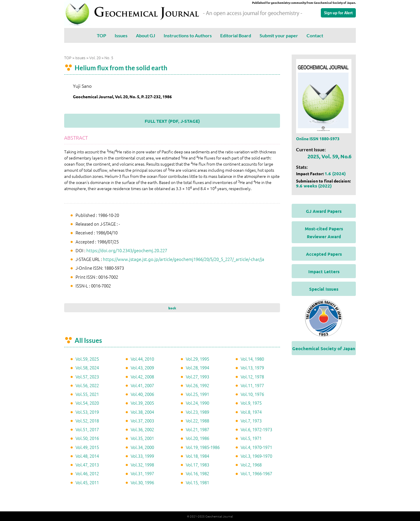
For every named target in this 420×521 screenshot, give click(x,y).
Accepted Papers (324, 254)
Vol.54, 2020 (87, 403)
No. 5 (109, 58)
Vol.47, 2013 (87, 465)
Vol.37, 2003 (142, 421)
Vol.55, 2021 (87, 394)
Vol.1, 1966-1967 (256, 473)
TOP (101, 35)
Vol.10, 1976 (252, 394)
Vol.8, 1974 (251, 412)
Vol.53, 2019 (87, 412)
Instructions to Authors (188, 35)
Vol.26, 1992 (197, 385)
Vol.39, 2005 (142, 403)
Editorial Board (236, 35)
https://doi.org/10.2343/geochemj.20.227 (127, 250)
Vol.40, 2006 (142, 394)
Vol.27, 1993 (197, 377)
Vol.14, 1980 (252, 359)
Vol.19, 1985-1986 (203, 447)
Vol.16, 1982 (197, 473)
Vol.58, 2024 (87, 367)
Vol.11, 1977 (252, 385)
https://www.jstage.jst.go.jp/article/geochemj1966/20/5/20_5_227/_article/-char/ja (184, 259)
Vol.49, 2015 (87, 447)
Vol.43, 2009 (142, 367)
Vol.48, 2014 (87, 456)
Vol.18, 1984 (197, 456)
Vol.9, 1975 (251, 403)
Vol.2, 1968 (251, 465)
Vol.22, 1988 (197, 421)
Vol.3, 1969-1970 (256, 456)
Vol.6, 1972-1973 (256, 429)
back (172, 308)
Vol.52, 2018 (87, 421)
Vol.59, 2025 (87, 359)
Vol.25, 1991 (197, 394)
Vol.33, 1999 (142, 456)
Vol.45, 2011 (87, 482)
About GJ (146, 35)
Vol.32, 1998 (142, 465)
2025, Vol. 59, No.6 (329, 156)
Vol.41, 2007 (142, 385)
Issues (121, 35)
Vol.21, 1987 (197, 429)
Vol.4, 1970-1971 (256, 447)
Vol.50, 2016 (87, 438)
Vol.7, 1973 (251, 421)
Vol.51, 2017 (87, 429)
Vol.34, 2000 (142, 447)
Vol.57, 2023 (87, 377)
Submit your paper (279, 35)
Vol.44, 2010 (142, 359)
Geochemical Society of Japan (324, 348)
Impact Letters (324, 271)
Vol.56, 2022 (87, 385)
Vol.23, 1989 (197, 412)
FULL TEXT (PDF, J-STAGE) (172, 121)
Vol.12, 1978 (252, 377)
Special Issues (324, 289)
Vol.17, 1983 (197, 465)
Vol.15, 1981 (197, 482)
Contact (315, 35)
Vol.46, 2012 (87, 473)
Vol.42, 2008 (142, 377)
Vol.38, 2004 (142, 412)
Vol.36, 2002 (142, 429)
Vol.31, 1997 (142, 473)
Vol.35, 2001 (142, 438)
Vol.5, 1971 (251, 438)
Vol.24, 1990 (197, 403)
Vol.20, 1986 (197, 438)
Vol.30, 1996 (142, 482)
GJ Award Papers (324, 211)
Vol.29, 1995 (197, 359)
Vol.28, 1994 (197, 367)
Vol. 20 (95, 58)
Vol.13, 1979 (252, 367)
